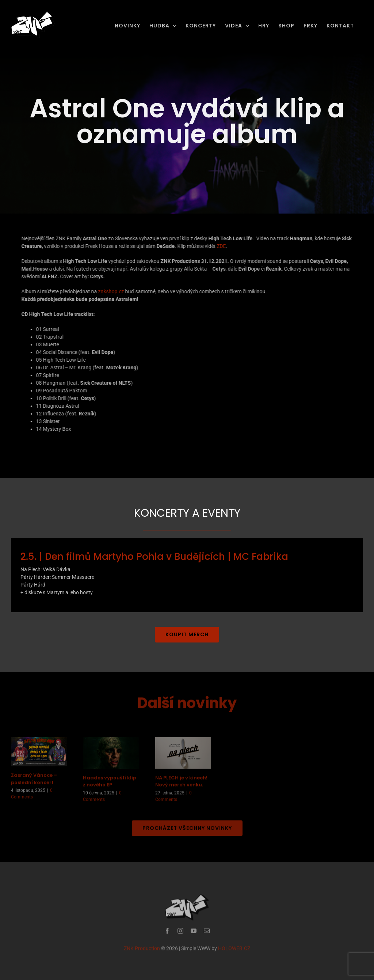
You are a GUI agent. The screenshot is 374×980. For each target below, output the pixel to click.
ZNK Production (142, 951)
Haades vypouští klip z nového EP (110, 784)
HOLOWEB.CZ (234, 951)
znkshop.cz (110, 291)
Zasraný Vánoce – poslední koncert (34, 782)
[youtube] (194, 933)
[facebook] (167, 933)
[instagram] (180, 933)
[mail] (207, 933)
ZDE (221, 246)
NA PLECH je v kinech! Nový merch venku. (181, 784)
